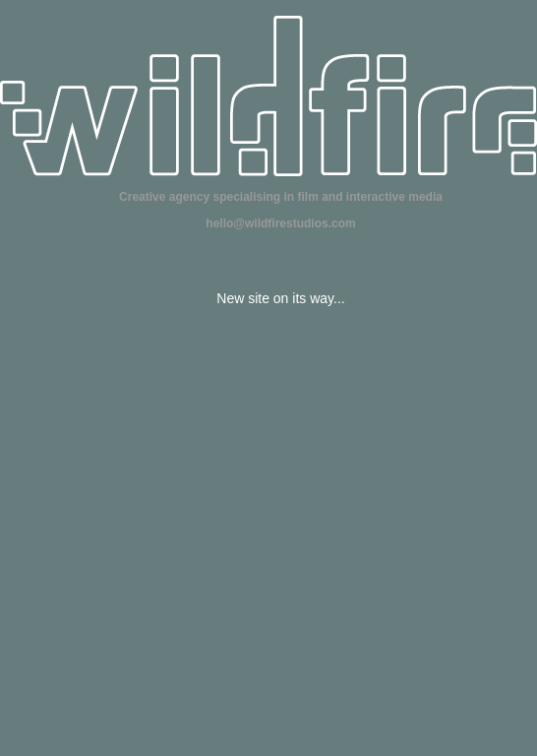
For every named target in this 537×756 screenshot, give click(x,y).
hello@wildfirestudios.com (280, 223)
